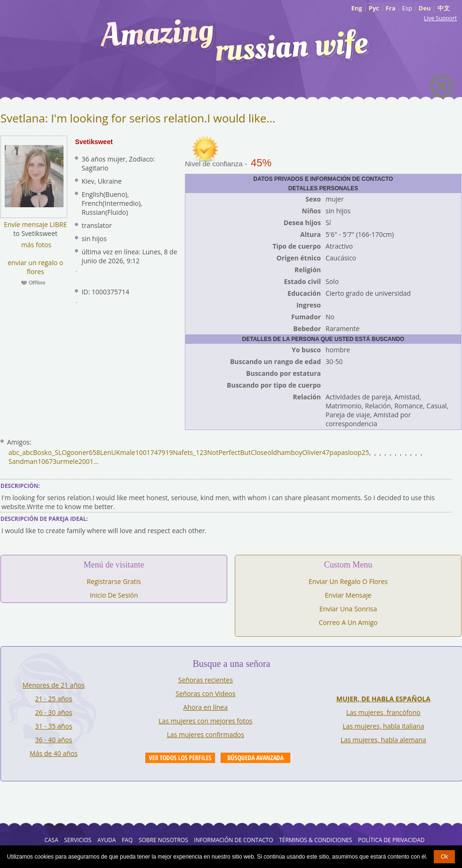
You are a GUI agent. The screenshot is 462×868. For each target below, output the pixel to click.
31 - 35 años (54, 726)
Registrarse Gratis (114, 581)
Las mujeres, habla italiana (383, 726)
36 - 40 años (54, 740)
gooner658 (84, 452)
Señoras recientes (206, 680)
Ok (444, 857)
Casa (51, 840)
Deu (425, 8)
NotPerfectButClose (237, 452)
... (96, 461)
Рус (374, 8)
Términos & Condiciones (315, 840)
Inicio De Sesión (114, 595)
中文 (444, 8)
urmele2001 (75, 461)
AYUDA (107, 840)
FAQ (127, 840)
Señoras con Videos (205, 694)
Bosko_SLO (50, 452)
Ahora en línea (206, 707)
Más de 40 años (54, 753)
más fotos (35, 245)
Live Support (440, 18)
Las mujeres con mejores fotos (205, 721)
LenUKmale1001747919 (137, 452)
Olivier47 (316, 452)
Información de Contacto (233, 840)
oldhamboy (285, 452)
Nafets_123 (190, 452)
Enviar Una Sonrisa (348, 609)
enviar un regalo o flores (35, 267)
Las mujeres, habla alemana (383, 740)
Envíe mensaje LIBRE (35, 224)
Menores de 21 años (54, 685)
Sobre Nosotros (163, 840)
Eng (356, 8)
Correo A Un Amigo (348, 622)
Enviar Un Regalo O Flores (348, 581)
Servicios (78, 840)
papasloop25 (349, 452)
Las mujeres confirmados (206, 734)
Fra (391, 8)
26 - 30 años (54, 712)
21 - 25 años (54, 699)
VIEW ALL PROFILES (180, 758)
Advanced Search (255, 758)
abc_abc (21, 452)
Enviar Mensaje (348, 595)
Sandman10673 (32, 461)
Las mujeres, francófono (383, 712)
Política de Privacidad (391, 840)
